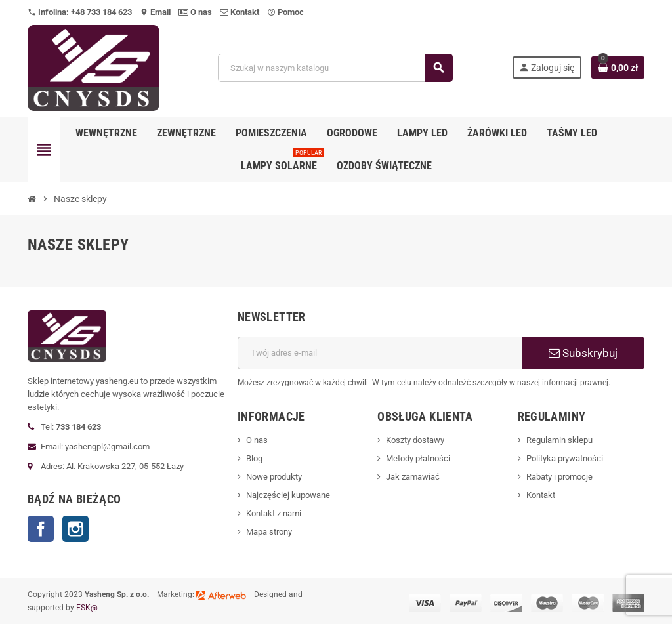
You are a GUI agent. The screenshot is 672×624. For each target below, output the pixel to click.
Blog (254, 458)
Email (155, 12)
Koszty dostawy (415, 440)
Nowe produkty (274, 477)
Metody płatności (418, 458)
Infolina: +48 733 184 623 (80, 12)
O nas (195, 12)
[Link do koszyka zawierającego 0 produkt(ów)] (618, 68)
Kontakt (240, 12)
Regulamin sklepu (559, 440)
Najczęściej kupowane (288, 495)
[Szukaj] (335, 68)
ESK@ (87, 608)
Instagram (75, 529)
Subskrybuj (583, 353)
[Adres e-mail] (380, 353)
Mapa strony (269, 532)
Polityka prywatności (565, 458)
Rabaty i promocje (559, 477)
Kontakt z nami (274, 513)
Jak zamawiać (413, 477)
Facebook (41, 529)
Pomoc (285, 12)
